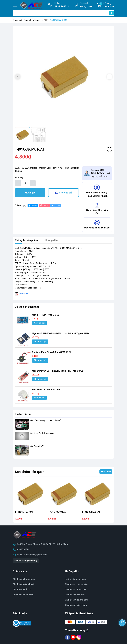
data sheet (24, 293)
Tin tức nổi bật (23, 414)
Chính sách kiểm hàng (76, 605)
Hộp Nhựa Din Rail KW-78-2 (46, 390)
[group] (64, 77)
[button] (109, 77)
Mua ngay (30, 193)
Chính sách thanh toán (76, 590)
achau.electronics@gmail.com (32, 555)
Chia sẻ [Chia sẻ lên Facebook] (33, 205)
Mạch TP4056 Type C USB (46, 315)
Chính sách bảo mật (75, 595)
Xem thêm (106, 472)
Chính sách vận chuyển (24, 584)
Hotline (62, 5)
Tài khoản (86, 5)
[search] (112, 13)
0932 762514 (23, 549)
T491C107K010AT (24, 512)
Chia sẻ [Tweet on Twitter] (55, 205)
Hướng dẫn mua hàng (75, 579)
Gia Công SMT (37, 446)
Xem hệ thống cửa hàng (26, 561)
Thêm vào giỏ (40, 342)
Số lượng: (19, 178)
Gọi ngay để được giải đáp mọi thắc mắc (100, 173)
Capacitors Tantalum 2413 (36, 20)
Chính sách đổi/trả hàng (77, 600)
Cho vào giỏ (66, 193)
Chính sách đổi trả (22, 590)
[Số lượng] (25, 183)
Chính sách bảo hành (23, 595)
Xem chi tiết (39, 323)
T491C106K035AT (58, 512)
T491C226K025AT (91, 512)
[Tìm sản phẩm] (64, 13)
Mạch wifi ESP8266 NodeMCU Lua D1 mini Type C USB (60, 333)
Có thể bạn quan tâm (27, 307)
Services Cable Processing (42, 433)
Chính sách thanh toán (24, 579)
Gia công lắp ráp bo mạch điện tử (46, 420)
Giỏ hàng (107, 5)
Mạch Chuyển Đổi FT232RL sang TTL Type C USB (58, 371)
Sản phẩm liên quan (30, 472)
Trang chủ (17, 20)
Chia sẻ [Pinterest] (44, 205)
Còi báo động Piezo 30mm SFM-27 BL (52, 352)
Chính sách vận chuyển (76, 584)
